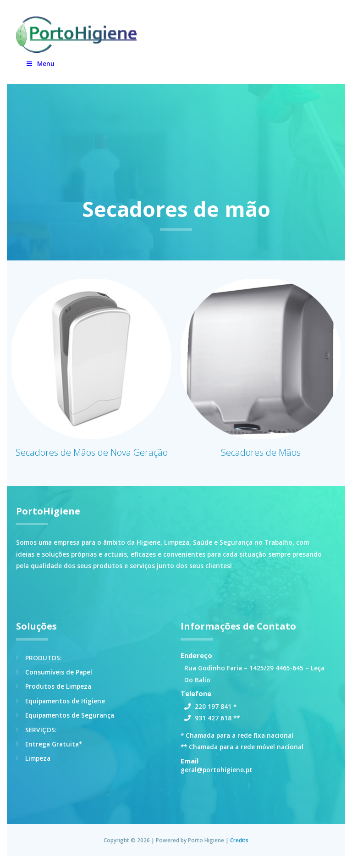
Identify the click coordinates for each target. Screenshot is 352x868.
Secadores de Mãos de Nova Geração (92, 457)
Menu (40, 69)
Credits (239, 845)
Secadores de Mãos (261, 457)
